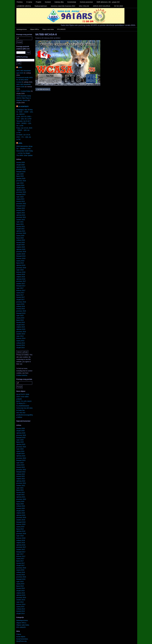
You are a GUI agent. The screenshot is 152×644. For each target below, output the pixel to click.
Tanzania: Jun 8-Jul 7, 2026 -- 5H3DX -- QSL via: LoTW (24, 123)
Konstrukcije (72, 2)
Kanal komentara (22, 639)
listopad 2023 (21, 194)
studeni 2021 (21, 220)
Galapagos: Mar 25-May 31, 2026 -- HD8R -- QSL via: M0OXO (25, 112)
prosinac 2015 (21, 311)
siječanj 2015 (21, 329)
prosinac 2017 (21, 281)
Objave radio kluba (48, 29)
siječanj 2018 (21, 279)
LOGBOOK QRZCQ (24, 6)
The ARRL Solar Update (24, 155)
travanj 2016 (21, 309)
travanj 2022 (21, 210)
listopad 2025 (21, 172)
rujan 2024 (20, 183)
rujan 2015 (20, 315)
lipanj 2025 (20, 176)
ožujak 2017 (20, 300)
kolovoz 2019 (21, 258)
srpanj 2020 (20, 236)
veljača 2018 (21, 277)
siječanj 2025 (21, 178)
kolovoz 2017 (21, 290)
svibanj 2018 (21, 274)
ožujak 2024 (20, 188)
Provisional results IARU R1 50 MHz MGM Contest (25, 80)
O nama (29, 2)
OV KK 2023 (118, 6)
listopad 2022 (21, 206)
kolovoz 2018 (21, 272)
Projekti (38, 2)
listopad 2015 (21, 313)
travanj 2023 (21, 201)
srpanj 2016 (20, 304)
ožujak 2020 (20, 245)
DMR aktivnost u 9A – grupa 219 (108, 2)
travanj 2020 (21, 242)
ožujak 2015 (20, 325)
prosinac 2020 (21, 233)
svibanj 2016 (21, 306)
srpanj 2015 (20, 318)
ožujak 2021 (20, 229)
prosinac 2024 (21, 181)
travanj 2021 (21, 226)
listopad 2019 (21, 256)
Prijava (19, 634)
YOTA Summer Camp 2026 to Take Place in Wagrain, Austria (24, 98)
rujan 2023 (20, 197)
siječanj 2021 (21, 231)
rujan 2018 (20, 270)
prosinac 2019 (21, 252)
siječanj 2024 (21, 190)
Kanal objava (21, 637)
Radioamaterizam (41, 6)
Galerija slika (59, 2)
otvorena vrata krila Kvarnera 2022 (63, 6)
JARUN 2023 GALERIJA (102, 6)
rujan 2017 (20, 288)
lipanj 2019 (20, 263)
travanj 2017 (21, 297)
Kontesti (48, 2)
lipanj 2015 (20, 320)
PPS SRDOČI (61, 29)
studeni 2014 (21, 334)
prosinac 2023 (21, 192)
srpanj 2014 (20, 341)
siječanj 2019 (21, 265)
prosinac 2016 (21, 302)
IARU (20, 67)
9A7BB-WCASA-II (46, 34)
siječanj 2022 (21, 215)
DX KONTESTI (23, 106)
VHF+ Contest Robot (23, 91)
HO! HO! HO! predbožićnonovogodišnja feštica (25, 415)
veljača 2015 (21, 327)
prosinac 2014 (21, 332)
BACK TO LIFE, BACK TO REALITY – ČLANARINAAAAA (24, 404)
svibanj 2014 (21, 343)
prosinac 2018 (21, 268)
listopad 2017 (21, 286)
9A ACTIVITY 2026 (23, 394)
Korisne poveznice (86, 2)
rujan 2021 (20, 222)
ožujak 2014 (20, 348)
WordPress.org (21, 641)
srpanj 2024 (20, 185)
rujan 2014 (20, 336)
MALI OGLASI (84, 6)
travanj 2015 (21, 322)
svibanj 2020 (21, 240)
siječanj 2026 (21, 167)
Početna (20, 2)
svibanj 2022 (21, 208)
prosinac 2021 (21, 217)
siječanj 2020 (21, 249)
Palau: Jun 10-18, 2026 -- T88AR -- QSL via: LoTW (25, 130)
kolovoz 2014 (21, 338)
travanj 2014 (21, 345)
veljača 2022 (21, 213)
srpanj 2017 (20, 293)
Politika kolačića (22, 375)
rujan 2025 (20, 174)
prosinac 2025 (21, 169)
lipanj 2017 (20, 295)
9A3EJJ (58, 38)
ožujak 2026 (20, 165)
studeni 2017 (21, 284)
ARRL (20, 143)
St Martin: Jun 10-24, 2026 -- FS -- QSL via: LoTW (24, 137)
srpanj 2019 (20, 261)
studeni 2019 (21, 254)
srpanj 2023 (20, 199)
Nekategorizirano (22, 29)
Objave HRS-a (35, 29)
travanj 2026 (21, 162)
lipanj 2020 (20, 238)
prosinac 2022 (21, 204)
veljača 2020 (21, 247)
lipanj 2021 (20, 224)
